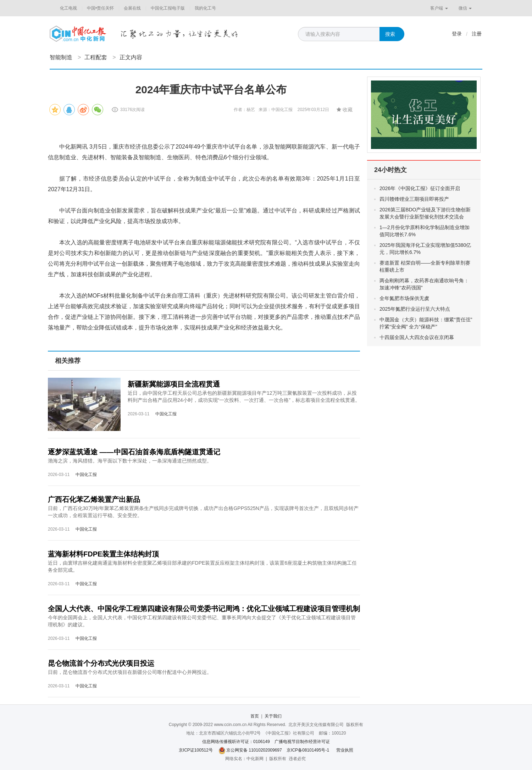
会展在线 (132, 8)
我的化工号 (205, 8)
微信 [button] (465, 8)
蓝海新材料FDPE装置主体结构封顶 (103, 554)
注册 (477, 34)
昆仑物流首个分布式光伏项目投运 (101, 663)
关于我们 (273, 716)
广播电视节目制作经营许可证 (302, 742)
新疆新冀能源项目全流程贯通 (174, 384)
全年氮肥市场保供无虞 (404, 298)
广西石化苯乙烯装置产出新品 (94, 499)
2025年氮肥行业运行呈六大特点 (415, 309)
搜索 (390, 34)
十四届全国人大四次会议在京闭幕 (417, 337)
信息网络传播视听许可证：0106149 (236, 742)
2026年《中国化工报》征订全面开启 (420, 188)
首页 (255, 716)
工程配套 (96, 57)
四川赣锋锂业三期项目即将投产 (414, 199)
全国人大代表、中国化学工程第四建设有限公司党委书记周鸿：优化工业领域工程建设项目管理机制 (204, 609)
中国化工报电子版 (168, 8)
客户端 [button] (439, 8)
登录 (457, 34)
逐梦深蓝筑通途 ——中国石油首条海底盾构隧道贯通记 (134, 452)
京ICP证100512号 (196, 750)
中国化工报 (166, 414)
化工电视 (68, 8)
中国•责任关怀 (100, 8)
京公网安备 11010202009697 (254, 750)
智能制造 (61, 57)
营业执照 (345, 750)
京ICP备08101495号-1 (308, 750)
